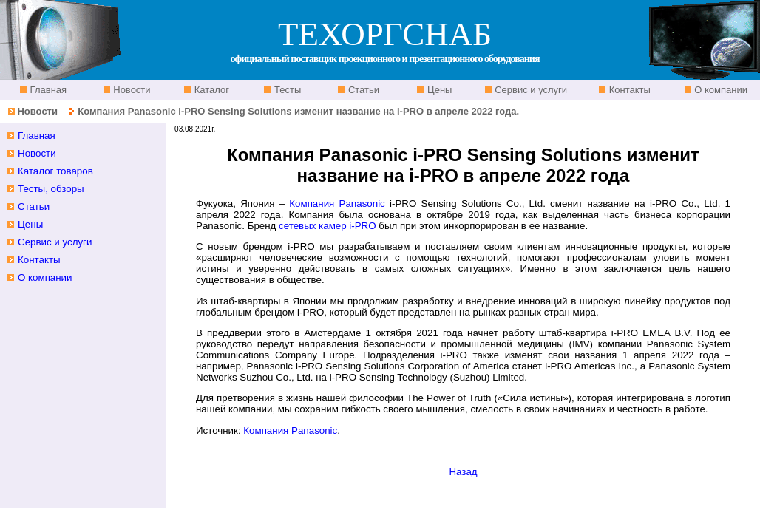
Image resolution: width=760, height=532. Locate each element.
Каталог (210, 90)
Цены (438, 90)
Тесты (286, 90)
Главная (47, 90)
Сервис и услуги (530, 90)
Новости (131, 90)
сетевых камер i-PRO (328, 226)
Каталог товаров (55, 171)
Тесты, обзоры (51, 189)
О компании (720, 90)
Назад (463, 472)
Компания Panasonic (337, 204)
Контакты (628, 90)
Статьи (362, 90)
